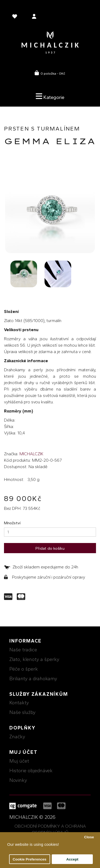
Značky (17, 737)
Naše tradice (23, 650)
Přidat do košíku (50, 548)
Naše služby (22, 712)
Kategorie (50, 96)
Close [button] (89, 837)
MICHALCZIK (31, 454)
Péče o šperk (24, 669)
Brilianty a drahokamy (33, 679)
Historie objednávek (31, 771)
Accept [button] (72, 859)
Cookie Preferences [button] (30, 859)
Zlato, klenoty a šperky (34, 659)
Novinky (18, 780)
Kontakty (19, 703)
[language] (15, 17)
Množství (12, 523)
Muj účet (19, 761)
